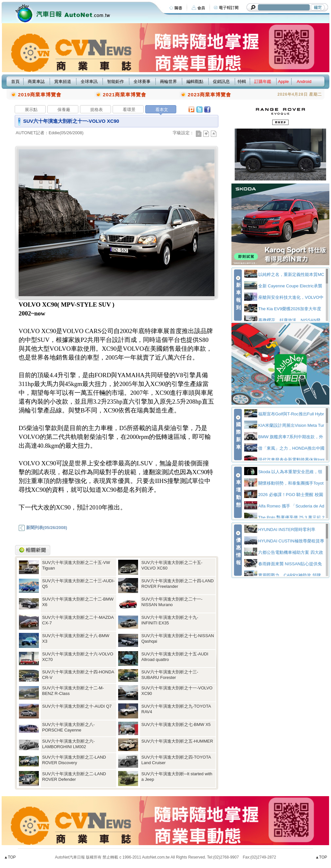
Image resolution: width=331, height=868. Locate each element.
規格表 (96, 110)
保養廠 (64, 110)
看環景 (129, 110)
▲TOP (10, 857)
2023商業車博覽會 (209, 95)
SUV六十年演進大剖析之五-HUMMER (177, 741)
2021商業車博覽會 (125, 95)
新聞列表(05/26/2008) (43, 528)
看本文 (162, 110)
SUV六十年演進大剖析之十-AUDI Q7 (77, 706)
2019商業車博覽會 (40, 95)
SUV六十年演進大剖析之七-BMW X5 (176, 724)
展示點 (31, 110)
